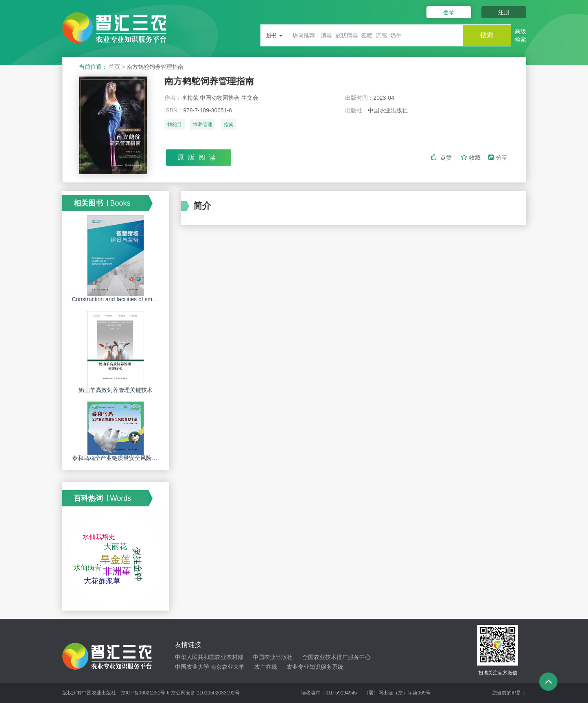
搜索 (486, 35)
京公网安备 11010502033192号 (205, 693)
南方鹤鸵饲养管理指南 (209, 81)
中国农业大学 (192, 667)
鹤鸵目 (175, 125)
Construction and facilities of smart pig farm (127, 299)
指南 (229, 125)
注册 (504, 12)
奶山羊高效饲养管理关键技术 (116, 390)
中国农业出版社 (273, 657)
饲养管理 (203, 125)
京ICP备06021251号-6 (145, 693)
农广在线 (266, 667)
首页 (114, 67)
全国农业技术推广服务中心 (337, 657)
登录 (448, 12)
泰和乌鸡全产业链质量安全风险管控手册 (123, 458)
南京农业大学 (227, 667)
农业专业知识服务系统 (315, 667)
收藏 (472, 158)
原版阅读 (199, 157)
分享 (498, 158)
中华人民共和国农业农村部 (209, 657)
